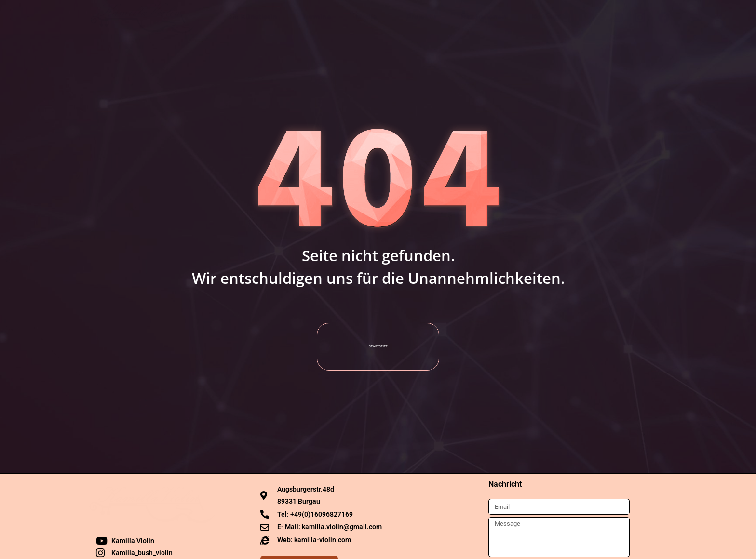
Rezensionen (484, 17)
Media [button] (369, 17)
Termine (317, 17)
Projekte (421, 17)
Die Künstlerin (252, 17)
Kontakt (546, 17)
